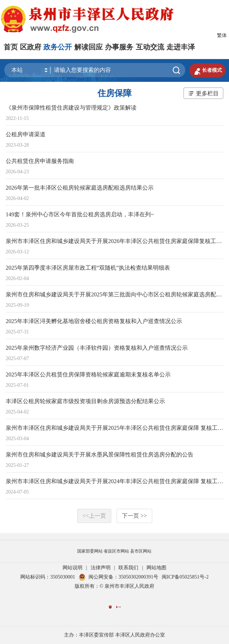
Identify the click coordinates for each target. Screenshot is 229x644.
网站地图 (156, 568)
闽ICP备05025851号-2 (185, 577)
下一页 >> (134, 516)
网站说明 (73, 568)
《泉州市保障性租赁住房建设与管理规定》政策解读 (71, 108)
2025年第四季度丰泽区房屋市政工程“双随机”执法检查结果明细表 (88, 268)
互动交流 (150, 47)
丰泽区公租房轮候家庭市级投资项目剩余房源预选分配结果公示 (85, 401)
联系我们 (128, 568)
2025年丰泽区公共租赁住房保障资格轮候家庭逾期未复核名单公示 (88, 374)
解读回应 (89, 47)
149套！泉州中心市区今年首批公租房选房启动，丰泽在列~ (80, 214)
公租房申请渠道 (26, 134)
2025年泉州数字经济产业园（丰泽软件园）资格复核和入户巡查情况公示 (97, 348)
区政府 (31, 47)
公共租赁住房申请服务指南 (40, 161)
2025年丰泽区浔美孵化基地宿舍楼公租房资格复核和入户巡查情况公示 (94, 321)
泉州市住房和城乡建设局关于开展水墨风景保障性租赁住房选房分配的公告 (100, 455)
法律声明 (101, 568)
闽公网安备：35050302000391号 (118, 577)
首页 (11, 47)
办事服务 (119, 47)
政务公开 (58, 47)
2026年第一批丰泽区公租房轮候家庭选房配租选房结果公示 (80, 188)
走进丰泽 (181, 47)
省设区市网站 (116, 551)
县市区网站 (141, 551)
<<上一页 (94, 516)
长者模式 (207, 70)
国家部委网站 (90, 551)
